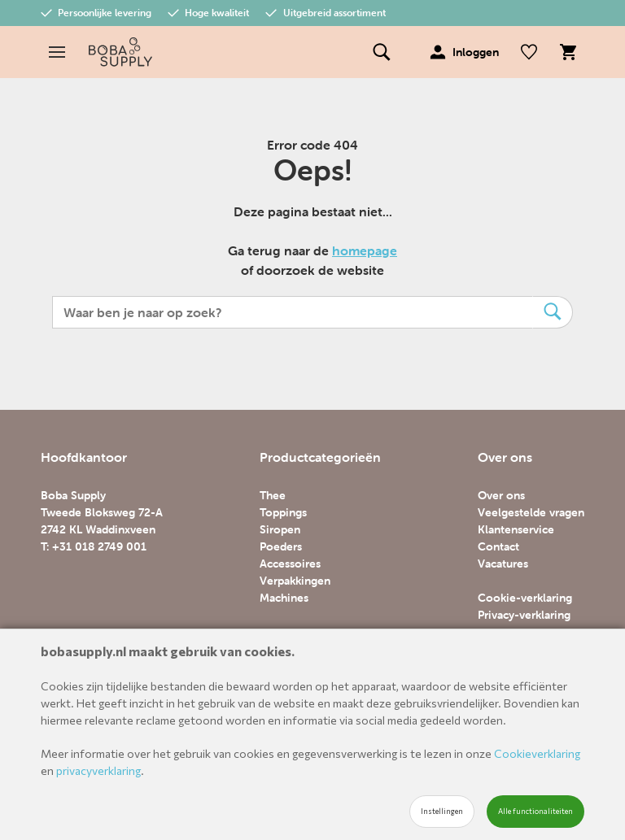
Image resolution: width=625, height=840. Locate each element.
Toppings (283, 512)
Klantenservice (516, 529)
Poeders (281, 546)
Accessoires (290, 564)
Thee (273, 495)
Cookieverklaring (537, 753)
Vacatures (503, 564)
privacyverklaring (98, 770)
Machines (284, 598)
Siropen (280, 529)
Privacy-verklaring (524, 615)
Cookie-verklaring (525, 598)
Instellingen (442, 811)
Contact (498, 546)
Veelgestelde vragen (531, 512)
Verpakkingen (295, 581)
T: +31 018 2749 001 (94, 546)
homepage (365, 250)
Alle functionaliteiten (535, 811)
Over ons (501, 495)
